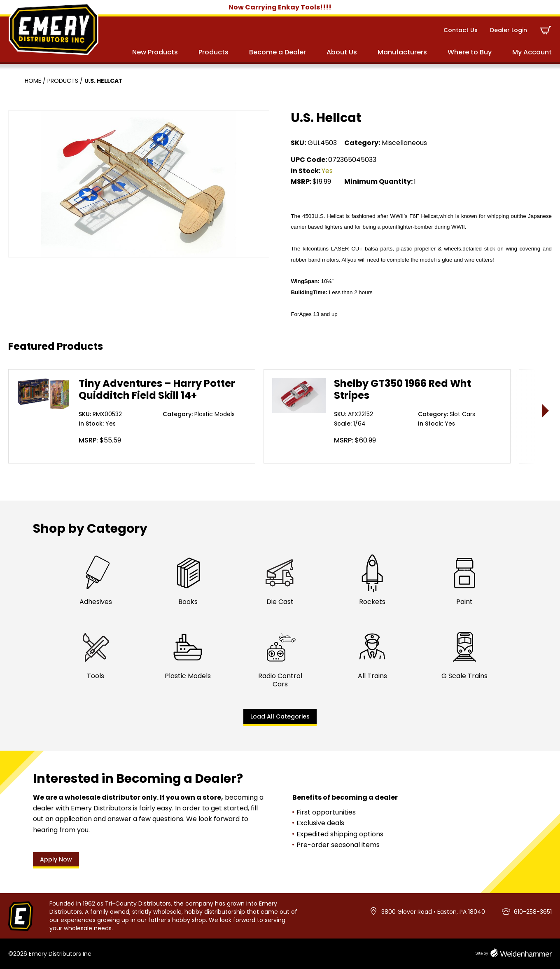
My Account (532, 52)
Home (33, 81)
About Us (342, 52)
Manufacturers (402, 52)
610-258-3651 (533, 912)
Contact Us (461, 30)
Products (213, 52)
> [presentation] (546, 411)
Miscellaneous (404, 143)
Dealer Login (509, 30)
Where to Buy (470, 52)
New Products (155, 52)
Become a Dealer (278, 52)
